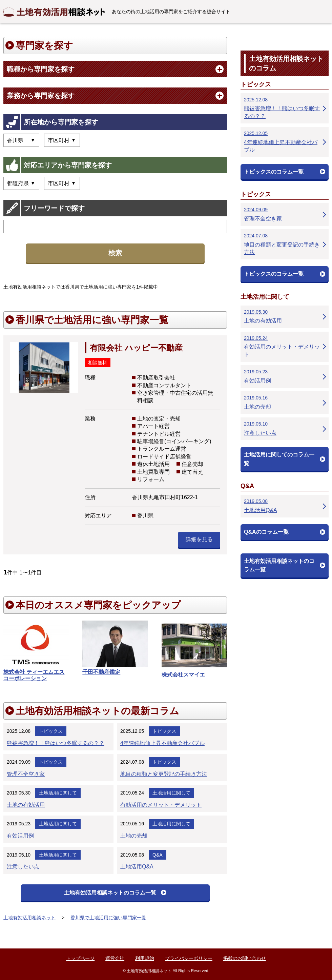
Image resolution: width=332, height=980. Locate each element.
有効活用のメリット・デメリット (161, 805)
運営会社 (115, 958)
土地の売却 (134, 836)
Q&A (158, 855)
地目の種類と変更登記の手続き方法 (164, 774)
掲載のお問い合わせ (245, 958)
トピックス (51, 731)
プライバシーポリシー (189, 958)
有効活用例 (20, 836)
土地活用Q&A (137, 867)
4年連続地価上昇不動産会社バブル (162, 743)
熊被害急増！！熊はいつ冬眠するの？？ (56, 743)
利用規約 (145, 958)
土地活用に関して (58, 793)
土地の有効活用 (26, 805)
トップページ (80, 958)
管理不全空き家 (26, 774)
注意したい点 (23, 867)
